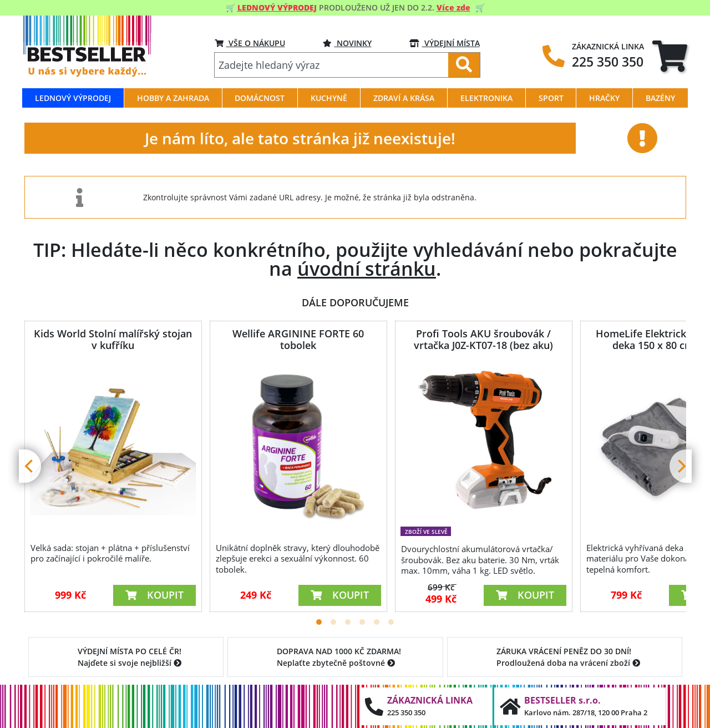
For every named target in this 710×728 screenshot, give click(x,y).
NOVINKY (347, 43)
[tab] (670, 56)
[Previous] (30, 466)
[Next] (681, 466)
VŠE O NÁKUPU (250, 43)
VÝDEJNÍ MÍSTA (445, 43)
